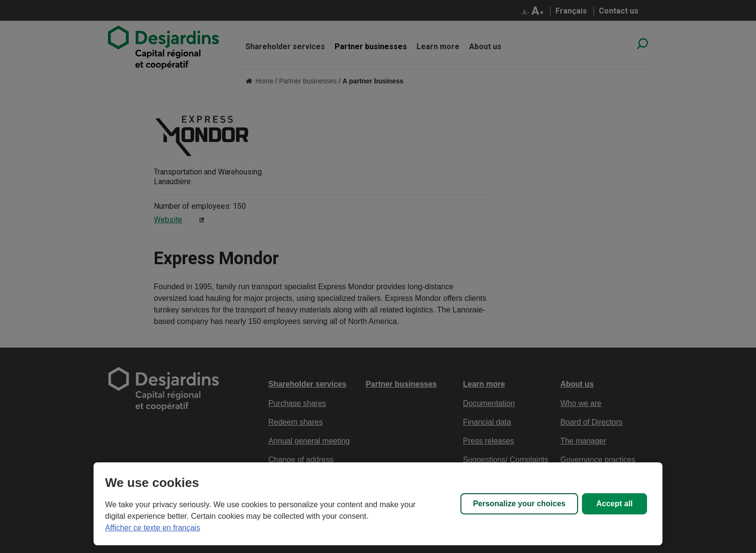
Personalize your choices (519, 504)
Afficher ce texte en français (153, 528)
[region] (378, 504)
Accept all (615, 504)
